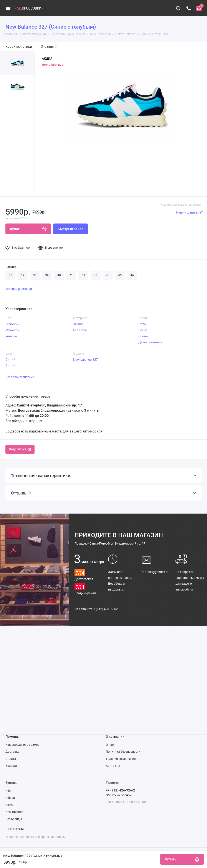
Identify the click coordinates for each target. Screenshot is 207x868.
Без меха (80, 330)
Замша (78, 324)
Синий (10, 360)
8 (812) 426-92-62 (106, 609)
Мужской (12, 330)
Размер (11, 267)
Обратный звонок (119, 795)
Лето (142, 324)
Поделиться (20, 449)
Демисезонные (150, 342)
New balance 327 (85, 360)
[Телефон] (189, 8)
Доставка (12, 752)
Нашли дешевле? (189, 212)
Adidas (10, 798)
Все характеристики (20, 377)
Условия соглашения (121, 759)
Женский (12, 324)
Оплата (11, 759)
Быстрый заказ (70, 229)
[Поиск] (178, 8)
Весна (143, 330)
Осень (143, 336)
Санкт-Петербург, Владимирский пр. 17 (110, 543)
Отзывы (49, 46)
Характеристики (19, 46)
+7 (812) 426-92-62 (120, 790)
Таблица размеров (19, 289)
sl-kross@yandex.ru (155, 572)
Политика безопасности (123, 752)
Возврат (11, 766)
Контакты (113, 766)
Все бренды (14, 819)
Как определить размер (22, 745)
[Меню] (8, 8)
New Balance (14, 812)
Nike (8, 791)
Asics (9, 805)
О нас (110, 745)
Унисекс (12, 336)
